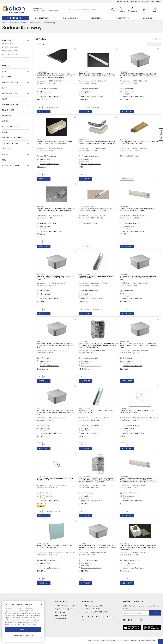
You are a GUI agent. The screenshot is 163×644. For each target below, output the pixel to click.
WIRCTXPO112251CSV (86, 207)
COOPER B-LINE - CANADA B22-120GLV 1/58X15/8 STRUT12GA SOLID (96, 277)
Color (5, 121)
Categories (8, 40)
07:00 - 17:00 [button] (39, 11)
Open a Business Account (66, 606)
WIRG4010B (41, 139)
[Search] (91, 10)
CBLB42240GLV (84, 409)
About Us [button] (148, 18)
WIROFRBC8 (42, 72)
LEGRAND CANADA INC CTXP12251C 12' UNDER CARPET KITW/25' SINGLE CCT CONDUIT (140, 142)
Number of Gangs (11, 104)
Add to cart (44, 111)
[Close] (41, 604)
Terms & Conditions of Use (110, 641)
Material (6, 66)
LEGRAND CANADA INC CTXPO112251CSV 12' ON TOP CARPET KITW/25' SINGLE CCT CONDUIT (97, 210)
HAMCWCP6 (125, 409)
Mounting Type (10, 93)
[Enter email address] (136, 613)
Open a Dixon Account (132, 2)
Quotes (119, 2)
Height (5, 132)
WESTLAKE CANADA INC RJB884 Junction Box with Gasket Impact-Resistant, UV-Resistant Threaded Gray (56, 413)
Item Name (7, 77)
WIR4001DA (41, 207)
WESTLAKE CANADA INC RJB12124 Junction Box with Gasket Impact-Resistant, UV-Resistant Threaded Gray (56, 278)
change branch (53, 11)
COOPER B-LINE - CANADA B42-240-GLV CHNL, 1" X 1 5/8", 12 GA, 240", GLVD (97, 412)
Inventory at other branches (49, 96)
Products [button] (16, 18)
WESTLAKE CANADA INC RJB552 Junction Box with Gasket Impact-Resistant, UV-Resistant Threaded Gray (56, 345)
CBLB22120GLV (84, 274)
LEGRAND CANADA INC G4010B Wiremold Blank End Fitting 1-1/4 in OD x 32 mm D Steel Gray (55, 142)
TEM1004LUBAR (84, 476)
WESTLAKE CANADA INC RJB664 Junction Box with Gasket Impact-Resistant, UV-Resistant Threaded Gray (139, 76)
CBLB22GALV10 (43, 476)
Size (4, 160)
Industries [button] (96, 18)
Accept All (23, 629)
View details (127, 179)
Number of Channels (12, 138)
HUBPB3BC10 (125, 207)
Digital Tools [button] (69, 18)
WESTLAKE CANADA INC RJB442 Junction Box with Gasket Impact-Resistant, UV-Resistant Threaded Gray (97, 547)
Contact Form (61, 619)
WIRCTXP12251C (126, 139)
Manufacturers (123, 18)
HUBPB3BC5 (125, 476)
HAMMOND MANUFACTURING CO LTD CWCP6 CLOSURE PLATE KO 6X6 (137, 412)
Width (5, 99)
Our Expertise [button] (41, 18)
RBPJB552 (41, 341)
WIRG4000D (83, 72)
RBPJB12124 (41, 274)
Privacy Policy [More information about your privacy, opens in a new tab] (31, 624)
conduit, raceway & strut (18, 23)
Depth (5, 88)
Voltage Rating (10, 143)
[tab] (16, 40)
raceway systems (35, 23)
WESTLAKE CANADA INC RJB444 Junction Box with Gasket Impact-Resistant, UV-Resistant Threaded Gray (139, 278)
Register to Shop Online (151, 2)
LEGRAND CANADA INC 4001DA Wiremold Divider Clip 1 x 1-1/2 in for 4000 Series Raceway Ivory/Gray (56, 210)
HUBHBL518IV (84, 139)
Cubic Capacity (10, 127)
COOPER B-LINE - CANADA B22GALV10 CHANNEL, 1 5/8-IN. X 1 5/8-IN (55, 479)
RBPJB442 (82, 544)
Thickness (7, 149)
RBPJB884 (41, 409)
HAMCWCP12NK (43, 544)
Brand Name (8, 110)
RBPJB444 (124, 274)
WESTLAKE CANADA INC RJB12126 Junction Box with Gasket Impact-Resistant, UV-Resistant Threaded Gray (139, 345)
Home (4, 23)
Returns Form (61, 615)
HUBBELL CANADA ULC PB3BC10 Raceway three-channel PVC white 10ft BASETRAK (138, 210)
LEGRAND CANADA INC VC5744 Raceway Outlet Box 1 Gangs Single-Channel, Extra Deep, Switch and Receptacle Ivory (140, 547)
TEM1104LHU (83, 341)
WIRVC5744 (125, 544)
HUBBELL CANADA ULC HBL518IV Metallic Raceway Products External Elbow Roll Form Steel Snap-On (97, 142)
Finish (5, 154)
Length (6, 71)
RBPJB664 (124, 72)
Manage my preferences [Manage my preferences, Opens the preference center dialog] (23, 635)
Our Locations (61, 612)
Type (4, 60)
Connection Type (11, 165)
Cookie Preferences (93, 641)
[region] (23, 622)
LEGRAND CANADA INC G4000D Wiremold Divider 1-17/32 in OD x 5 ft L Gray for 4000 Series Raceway (97, 75)
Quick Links (61, 601)
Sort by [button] (155, 39)
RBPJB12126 (125, 341)
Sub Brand (7, 116)
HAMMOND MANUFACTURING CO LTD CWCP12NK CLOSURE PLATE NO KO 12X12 (54, 546)
